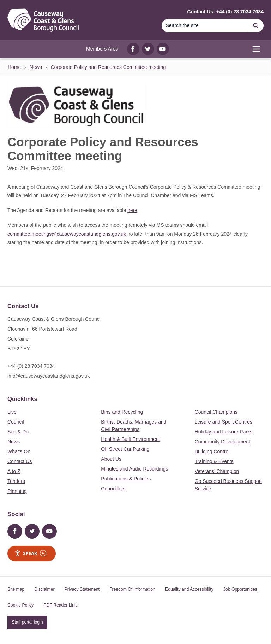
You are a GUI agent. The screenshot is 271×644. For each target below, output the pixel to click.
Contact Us (20, 461)
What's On (19, 451)
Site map (16, 589)
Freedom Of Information (132, 589)
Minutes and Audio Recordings (134, 469)
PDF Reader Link (60, 605)
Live (12, 412)
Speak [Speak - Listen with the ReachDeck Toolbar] (30, 553)
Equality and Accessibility (189, 589)
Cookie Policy (20, 605)
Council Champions (216, 412)
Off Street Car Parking (125, 449)
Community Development (222, 442)
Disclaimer (44, 589)
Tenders (16, 481)
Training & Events (214, 461)
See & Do (18, 432)
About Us (111, 459)
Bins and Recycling (122, 412)
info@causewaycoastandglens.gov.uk (49, 376)
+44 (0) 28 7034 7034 (31, 366)
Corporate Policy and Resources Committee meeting (108, 67)
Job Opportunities (240, 589)
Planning (17, 491)
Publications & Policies (126, 479)
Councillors (113, 489)
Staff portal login (27, 622)
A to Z (14, 471)
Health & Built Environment (130, 439)
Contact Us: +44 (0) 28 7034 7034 (225, 12)
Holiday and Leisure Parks (224, 432)
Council (16, 422)
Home (14, 67)
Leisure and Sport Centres (224, 422)
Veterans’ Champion (217, 471)
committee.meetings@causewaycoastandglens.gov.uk (67, 234)
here (132, 210)
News (36, 67)
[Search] (205, 26)
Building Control (212, 451)
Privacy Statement (82, 589)
